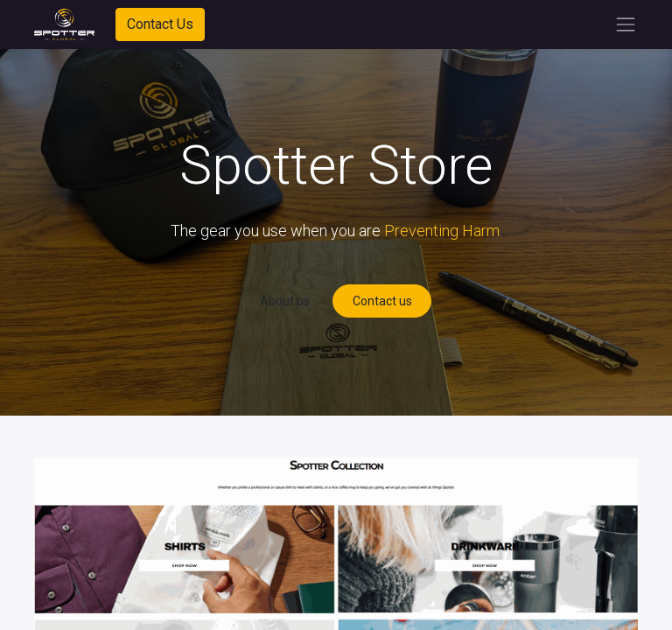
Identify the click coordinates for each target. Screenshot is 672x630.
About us (285, 301)
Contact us (382, 301)
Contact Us (160, 24)
